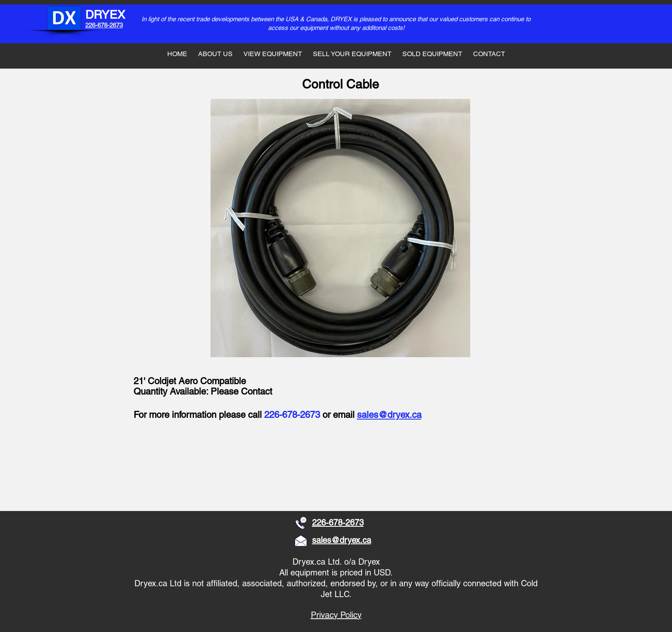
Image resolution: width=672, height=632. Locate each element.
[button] (188, 470)
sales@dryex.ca (389, 415)
